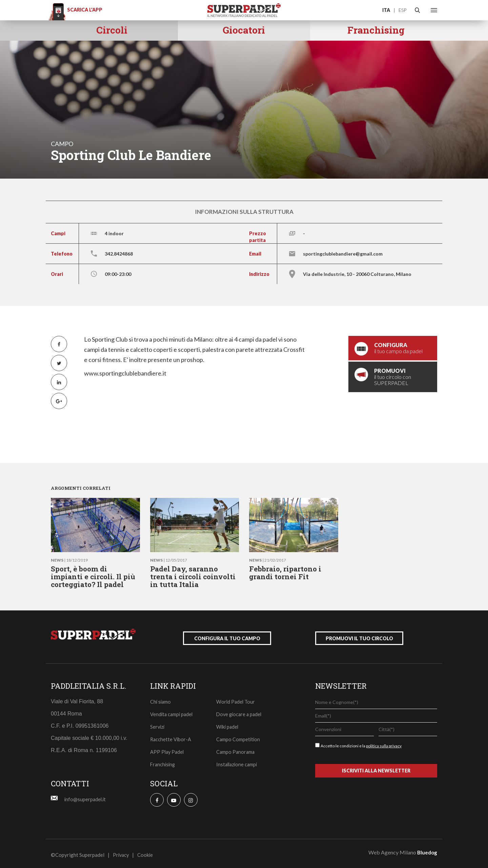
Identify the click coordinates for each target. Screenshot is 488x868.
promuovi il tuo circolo (359, 636)
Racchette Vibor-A (171, 736)
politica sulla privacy (384, 743)
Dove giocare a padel (240, 711)
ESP (402, 10)
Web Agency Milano (392, 850)
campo (62, 144)
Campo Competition (239, 736)
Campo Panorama (236, 749)
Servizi (158, 724)
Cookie (147, 852)
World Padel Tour (236, 699)
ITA (386, 10)
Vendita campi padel (172, 711)
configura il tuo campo (227, 636)
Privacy (121, 852)
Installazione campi (238, 762)
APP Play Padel (168, 749)
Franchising (163, 762)
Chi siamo (161, 699)
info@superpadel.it (86, 796)
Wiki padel (228, 724)
